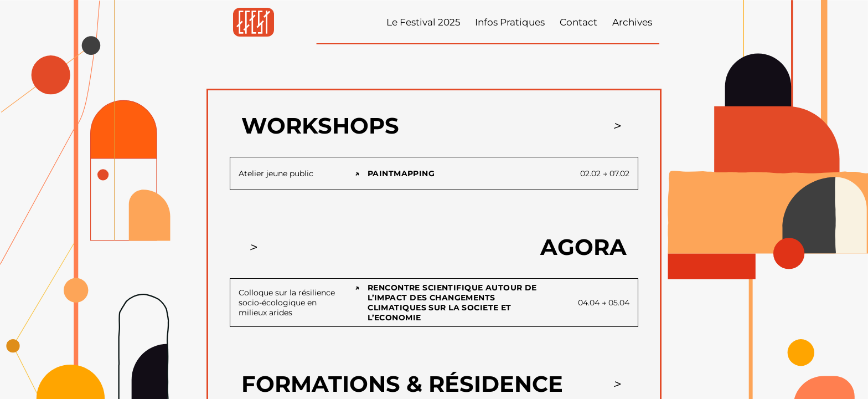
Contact (578, 22)
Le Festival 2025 (423, 22)
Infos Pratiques (510, 22)
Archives (632, 22)
